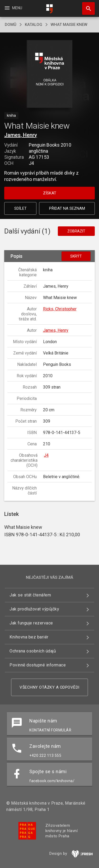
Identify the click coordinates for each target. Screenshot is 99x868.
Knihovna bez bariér (29, 637)
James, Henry (21, 135)
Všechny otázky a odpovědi (49, 687)
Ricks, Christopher (60, 309)
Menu (13, 8)
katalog (34, 25)
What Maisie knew (69, 25)
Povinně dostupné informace (38, 665)
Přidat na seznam (67, 208)
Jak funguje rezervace (31, 623)
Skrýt (76, 256)
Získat (50, 193)
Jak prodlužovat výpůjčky (34, 609)
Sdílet (20, 208)
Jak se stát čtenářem (30, 595)
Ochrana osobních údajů (33, 651)
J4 (46, 455)
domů (11, 25)
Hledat (86, 6)
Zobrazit (76, 231)
